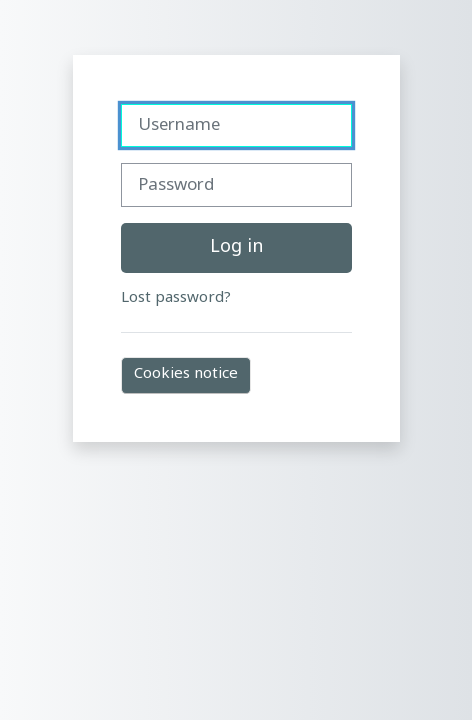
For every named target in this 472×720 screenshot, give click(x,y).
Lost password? (176, 298)
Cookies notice (186, 374)
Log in (236, 247)
